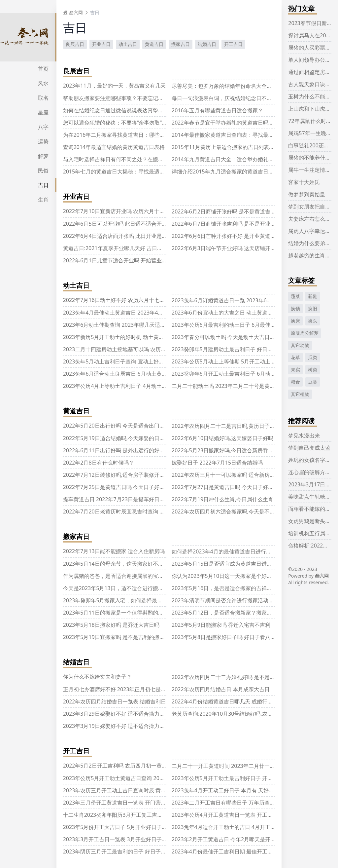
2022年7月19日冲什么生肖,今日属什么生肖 (222, 499)
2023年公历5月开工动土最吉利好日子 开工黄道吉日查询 (238, 778)
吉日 (43, 185)
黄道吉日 (154, 44)
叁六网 (73, 12)
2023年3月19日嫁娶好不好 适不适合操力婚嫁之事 (122, 726)
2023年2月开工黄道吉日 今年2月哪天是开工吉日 (229, 839)
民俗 (43, 170)
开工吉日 (233, 44)
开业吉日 (101, 44)
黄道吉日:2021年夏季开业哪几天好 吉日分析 (115, 248)
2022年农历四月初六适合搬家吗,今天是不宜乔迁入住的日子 (242, 511)
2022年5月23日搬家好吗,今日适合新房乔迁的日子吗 (233, 450)
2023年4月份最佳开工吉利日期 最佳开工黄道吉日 (230, 851)
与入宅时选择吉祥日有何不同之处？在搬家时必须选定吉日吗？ (137, 159)
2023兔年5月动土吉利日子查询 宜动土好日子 (116, 361)
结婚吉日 (207, 44)
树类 (313, 370)
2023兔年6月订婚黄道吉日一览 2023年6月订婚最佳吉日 (238, 300)
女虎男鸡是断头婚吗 (312, 521)
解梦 (43, 156)
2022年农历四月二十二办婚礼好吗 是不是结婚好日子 (234, 677)
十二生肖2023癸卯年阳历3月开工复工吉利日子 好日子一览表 (135, 815)
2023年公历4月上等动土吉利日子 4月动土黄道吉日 (123, 386)
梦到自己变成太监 (309, 448)
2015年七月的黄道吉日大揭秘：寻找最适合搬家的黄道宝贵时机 (138, 171)
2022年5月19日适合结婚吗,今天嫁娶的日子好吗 (119, 438)
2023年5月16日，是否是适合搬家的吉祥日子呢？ (230, 588)
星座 (43, 112)
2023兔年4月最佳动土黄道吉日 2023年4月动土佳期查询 (129, 313)
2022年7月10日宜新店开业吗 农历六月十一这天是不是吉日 (132, 211)
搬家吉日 (181, 44)
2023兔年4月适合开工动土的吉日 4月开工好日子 (229, 827)
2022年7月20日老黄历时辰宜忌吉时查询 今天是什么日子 (130, 511)
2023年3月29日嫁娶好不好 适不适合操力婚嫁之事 (122, 714)
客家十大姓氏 (304, 182)
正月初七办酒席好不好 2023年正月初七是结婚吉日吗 (125, 689)
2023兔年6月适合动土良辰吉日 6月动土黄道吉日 (120, 374)
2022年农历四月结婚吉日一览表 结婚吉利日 (115, 701)
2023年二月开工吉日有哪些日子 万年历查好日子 (229, 803)
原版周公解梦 (305, 333)
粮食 (295, 382)
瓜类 (313, 357)
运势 (43, 141)
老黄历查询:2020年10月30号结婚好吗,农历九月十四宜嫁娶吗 (243, 714)
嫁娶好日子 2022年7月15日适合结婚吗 (217, 463)
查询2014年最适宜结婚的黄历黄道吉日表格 (114, 147)
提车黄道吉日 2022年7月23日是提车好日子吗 (117, 499)
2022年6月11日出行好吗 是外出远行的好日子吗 (119, 450)
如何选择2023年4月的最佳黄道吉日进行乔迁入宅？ (232, 551)
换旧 (313, 308)
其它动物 (300, 345)
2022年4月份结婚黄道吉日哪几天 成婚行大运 (225, 701)
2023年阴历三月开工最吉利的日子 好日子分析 (117, 851)
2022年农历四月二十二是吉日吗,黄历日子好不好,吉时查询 (240, 426)
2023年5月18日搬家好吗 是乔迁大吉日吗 (111, 625)
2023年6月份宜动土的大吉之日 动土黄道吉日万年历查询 (238, 313)
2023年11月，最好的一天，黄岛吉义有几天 (114, 86)
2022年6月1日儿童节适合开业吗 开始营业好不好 (120, 260)
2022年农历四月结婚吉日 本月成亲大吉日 (221, 689)
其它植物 (300, 394)
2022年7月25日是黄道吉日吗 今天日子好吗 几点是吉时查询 (133, 487)
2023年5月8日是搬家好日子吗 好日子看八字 (224, 637)
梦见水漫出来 (304, 435)
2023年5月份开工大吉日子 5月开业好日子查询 (118, 827)
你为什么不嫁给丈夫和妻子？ (97, 677)
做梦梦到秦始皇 (307, 194)
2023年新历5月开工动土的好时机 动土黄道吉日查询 (124, 337)
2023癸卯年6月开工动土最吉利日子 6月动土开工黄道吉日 (239, 374)
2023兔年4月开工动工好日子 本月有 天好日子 (225, 790)
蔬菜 (295, 296)
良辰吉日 (75, 44)
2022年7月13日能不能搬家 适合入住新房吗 (114, 551)
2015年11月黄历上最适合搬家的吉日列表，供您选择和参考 (241, 147)
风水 (43, 83)
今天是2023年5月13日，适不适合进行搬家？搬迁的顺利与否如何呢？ (145, 588)
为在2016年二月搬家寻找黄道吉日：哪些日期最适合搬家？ (133, 135)
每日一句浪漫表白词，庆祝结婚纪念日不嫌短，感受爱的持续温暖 (248, 98)
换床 (295, 321)
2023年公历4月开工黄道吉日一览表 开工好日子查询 (233, 815)
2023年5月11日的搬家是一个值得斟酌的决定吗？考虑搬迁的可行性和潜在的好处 (158, 613)
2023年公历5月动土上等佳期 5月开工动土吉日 (226, 361)
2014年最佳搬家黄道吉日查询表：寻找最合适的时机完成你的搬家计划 (254, 135)
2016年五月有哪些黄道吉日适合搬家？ (217, 110)
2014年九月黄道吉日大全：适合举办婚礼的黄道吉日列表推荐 (244, 159)
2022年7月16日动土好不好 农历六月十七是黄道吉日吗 (127, 300)
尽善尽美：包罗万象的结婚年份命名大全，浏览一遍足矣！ (240, 86)
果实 (295, 370)
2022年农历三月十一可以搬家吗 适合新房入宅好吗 (231, 475)
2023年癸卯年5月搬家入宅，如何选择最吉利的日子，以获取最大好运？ (147, 600)
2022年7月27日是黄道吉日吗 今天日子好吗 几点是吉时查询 (242, 487)
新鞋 (313, 296)
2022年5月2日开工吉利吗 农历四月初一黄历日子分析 (126, 766)
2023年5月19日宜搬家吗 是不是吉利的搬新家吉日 (122, 637)
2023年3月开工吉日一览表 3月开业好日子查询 (118, 839)
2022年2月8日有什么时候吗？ (99, 463)
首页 (43, 69)
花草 (295, 357)
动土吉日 (128, 44)
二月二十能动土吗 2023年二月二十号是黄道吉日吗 (231, 386)
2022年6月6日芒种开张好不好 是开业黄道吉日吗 (229, 236)
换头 (313, 321)
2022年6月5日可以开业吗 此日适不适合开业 (115, 224)
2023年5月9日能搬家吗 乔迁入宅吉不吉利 (221, 625)
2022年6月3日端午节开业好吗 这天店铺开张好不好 (232, 248)
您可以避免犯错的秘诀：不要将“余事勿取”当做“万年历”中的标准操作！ (146, 123)
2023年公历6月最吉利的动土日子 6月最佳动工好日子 (234, 325)
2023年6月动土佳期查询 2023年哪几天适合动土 (120, 325)
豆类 (313, 382)
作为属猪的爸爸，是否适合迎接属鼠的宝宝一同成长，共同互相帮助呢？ (148, 576)
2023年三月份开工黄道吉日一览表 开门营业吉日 (120, 803)
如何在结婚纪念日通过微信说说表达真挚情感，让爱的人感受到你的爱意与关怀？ (158, 110)
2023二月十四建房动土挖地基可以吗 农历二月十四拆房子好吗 (136, 349)
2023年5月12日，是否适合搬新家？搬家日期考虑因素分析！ (243, 613)
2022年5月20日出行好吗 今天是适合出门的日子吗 (122, 426)
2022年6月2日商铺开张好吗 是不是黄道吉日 (224, 211)
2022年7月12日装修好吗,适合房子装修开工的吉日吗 (124, 475)
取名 (43, 98)
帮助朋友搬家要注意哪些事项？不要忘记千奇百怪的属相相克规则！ (142, 98)
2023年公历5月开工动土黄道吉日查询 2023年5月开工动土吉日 (137, 778)
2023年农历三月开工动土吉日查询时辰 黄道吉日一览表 (128, 790)
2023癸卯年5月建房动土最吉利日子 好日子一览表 (230, 349)
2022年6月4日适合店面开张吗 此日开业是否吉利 (120, 236)
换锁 (295, 308)
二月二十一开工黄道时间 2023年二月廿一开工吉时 (231, 766)
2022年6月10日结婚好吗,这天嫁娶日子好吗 (222, 438)
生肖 (43, 200)
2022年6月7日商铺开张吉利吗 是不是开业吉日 (226, 224)
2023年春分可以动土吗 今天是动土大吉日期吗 (226, 337)
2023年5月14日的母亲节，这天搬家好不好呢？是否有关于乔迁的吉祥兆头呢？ (155, 564)
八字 (43, 127)
